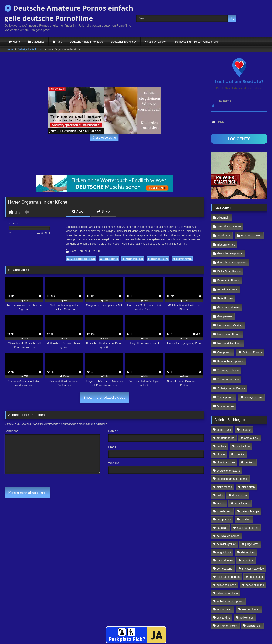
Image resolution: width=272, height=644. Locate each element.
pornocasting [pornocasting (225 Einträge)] (224, 543)
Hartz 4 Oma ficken (156, 42)
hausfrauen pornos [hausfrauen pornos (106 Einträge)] (228, 510)
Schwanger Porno (228, 348)
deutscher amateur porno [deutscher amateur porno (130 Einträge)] (232, 453)
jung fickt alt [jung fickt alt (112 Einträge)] (224, 526)
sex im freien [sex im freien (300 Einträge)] (224, 583)
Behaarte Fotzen (250, 226)
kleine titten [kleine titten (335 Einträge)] (248, 526)
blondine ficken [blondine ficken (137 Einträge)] (226, 436)
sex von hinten (182, 259)
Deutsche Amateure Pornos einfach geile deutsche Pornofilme (69, 13)
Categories (38, 42)
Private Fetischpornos (230, 340)
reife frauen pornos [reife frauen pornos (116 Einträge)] (228, 551)
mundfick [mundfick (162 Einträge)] (248, 534)
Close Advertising (104, 138)
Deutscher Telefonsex (124, 42)
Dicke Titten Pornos (229, 258)
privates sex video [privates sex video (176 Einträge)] (253, 543)
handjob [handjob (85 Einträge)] (245, 494)
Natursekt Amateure (229, 323)
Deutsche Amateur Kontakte (86, 42)
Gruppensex (225, 299)
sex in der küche (158, 259)
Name (113, 431)
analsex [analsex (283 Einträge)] (221, 420)
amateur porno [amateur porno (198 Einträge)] (226, 412)
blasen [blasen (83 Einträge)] (221, 428)
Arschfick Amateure (251, 217)
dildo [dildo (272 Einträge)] (219, 469)
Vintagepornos (253, 372)
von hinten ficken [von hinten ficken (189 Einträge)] (227, 600)
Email (113, 447)
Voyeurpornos (226, 381)
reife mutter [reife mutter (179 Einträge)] (256, 551)
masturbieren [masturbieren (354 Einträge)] (225, 534)
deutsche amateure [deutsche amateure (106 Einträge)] (228, 444)
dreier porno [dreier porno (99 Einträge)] (240, 469)
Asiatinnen (224, 226)
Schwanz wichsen (228, 356)
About (78, 211)
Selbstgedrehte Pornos (30, 49)
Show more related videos (104, 397)
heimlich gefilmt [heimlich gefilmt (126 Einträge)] (226, 518)
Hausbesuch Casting (230, 307)
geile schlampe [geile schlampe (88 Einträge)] (250, 485)
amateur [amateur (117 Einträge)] (246, 404)
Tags (59, 42)
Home (16, 42)
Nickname (224, 101)
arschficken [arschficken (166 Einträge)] (243, 420)
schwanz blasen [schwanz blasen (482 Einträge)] (226, 559)
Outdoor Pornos (252, 332)
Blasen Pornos (226, 234)
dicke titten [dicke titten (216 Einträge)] (248, 461)
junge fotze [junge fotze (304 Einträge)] (252, 518)
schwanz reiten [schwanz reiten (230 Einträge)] (255, 559)
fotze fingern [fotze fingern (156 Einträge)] (242, 477)
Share (104, 211)
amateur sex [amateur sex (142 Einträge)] (252, 412)
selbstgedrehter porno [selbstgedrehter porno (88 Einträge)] (230, 575)
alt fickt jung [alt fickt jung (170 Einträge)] (224, 404)
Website (114, 463)
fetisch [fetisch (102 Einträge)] (221, 477)
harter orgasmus (133, 259)
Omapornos (224, 332)
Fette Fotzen (225, 283)
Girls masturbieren (228, 291)
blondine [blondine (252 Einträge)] (240, 428)
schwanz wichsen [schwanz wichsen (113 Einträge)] (227, 567)
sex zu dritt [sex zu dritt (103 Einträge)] (223, 592)
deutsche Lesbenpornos (232, 250)
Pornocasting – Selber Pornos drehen (197, 42)
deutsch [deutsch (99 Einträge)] (249, 436)
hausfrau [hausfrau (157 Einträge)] (222, 502)
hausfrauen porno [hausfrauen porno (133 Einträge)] (248, 502)
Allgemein (223, 217)
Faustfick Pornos (227, 274)
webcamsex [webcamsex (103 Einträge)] (254, 600)
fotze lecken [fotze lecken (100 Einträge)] (224, 485)
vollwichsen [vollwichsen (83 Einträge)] (247, 592)
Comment (11, 431)
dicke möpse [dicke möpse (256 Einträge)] (224, 461)
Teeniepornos (109, 259)
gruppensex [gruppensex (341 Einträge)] (224, 494)
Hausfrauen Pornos (229, 315)
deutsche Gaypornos (230, 242)
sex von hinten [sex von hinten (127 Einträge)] (251, 583)
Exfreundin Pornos (228, 266)
